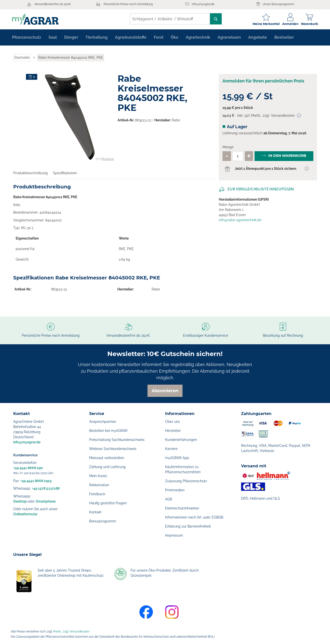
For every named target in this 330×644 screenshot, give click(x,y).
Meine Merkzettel (265, 24)
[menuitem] (27, 38)
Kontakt (95, 512)
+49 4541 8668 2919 (36, 481)
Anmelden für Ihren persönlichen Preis (263, 82)
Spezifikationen (65, 174)
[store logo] (37, 19)
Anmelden (289, 24)
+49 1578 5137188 (46, 488)
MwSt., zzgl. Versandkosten (71, 632)
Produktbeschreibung (31, 174)
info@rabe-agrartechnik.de (240, 221)
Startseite (22, 58)
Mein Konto (98, 476)
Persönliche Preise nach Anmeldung (128, 4)
